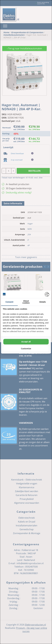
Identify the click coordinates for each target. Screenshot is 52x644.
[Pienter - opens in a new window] (47, 294)
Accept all (26, 342)
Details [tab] (43, 302)
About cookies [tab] (26, 302)
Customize (26, 349)
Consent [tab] (9, 302)
